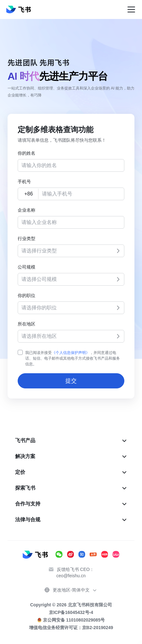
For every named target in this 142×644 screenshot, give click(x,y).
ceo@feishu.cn (71, 576)
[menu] (71, 480)
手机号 (24, 182)
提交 (71, 381)
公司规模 (27, 267)
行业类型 (27, 238)
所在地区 (27, 324)
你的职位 (27, 295)
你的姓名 (27, 153)
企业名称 (27, 210)
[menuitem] (71, 441)
